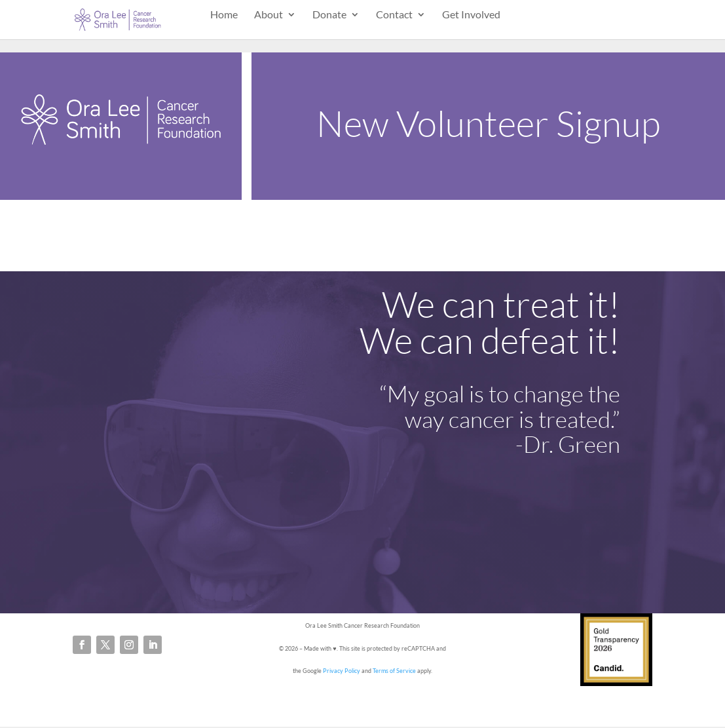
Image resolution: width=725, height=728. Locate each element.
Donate (329, 15)
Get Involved (471, 15)
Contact (394, 15)
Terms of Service (394, 671)
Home (224, 15)
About (269, 15)
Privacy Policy (342, 671)
